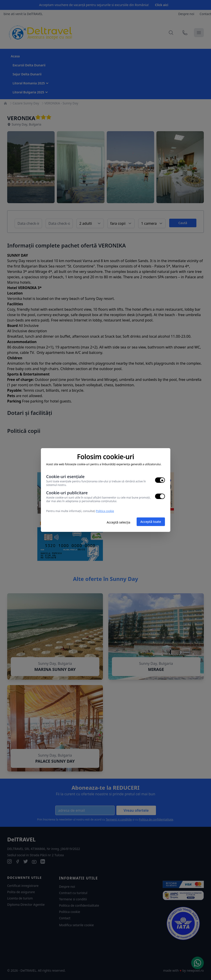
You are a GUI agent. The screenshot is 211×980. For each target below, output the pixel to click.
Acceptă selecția (119, 522)
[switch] (160, 480)
